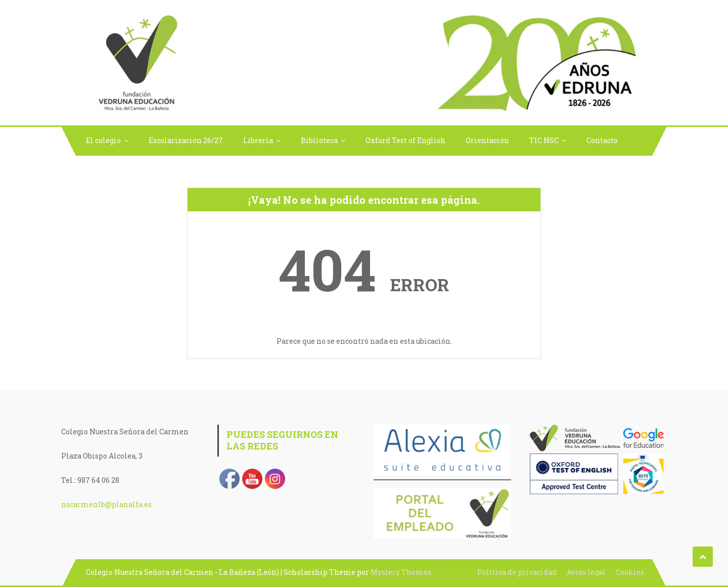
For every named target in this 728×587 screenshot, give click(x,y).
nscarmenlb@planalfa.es (106, 504)
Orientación (487, 140)
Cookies (630, 572)
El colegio (103, 140)
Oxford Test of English (405, 140)
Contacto (602, 140)
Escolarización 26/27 (186, 140)
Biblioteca (319, 140)
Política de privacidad (517, 572)
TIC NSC (544, 140)
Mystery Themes (401, 572)
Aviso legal (586, 572)
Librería (258, 140)
